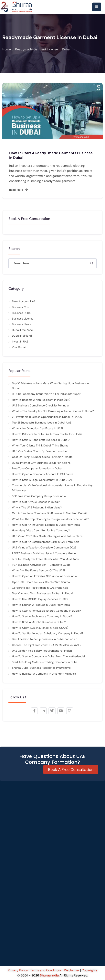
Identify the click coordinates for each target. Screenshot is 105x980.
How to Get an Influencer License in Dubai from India (46, 525)
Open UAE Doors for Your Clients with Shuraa (41, 582)
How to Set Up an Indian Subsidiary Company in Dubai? (47, 633)
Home (7, 49)
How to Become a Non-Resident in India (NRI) (41, 400)
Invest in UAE (20, 342)
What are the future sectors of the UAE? (39, 570)
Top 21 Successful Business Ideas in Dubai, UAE (42, 423)
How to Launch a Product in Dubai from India (41, 605)
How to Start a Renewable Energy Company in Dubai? (46, 611)
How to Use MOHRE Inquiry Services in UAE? (40, 599)
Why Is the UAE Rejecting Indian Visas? (37, 507)
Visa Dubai (19, 347)
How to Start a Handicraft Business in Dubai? (41, 440)
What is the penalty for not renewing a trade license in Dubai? (53, 411)
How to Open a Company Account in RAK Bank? (43, 474)
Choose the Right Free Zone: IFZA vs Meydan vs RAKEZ (47, 645)
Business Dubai (22, 313)
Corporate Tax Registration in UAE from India (40, 588)
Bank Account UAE (24, 301)
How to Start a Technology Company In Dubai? (42, 616)
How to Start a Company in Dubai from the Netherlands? (49, 656)
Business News (21, 324)
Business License (23, 319)
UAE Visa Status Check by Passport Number (40, 451)
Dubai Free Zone (22, 330)
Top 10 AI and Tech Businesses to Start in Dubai (42, 593)
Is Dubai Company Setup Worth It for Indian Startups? (46, 394)
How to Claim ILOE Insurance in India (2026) (40, 628)
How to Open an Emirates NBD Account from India (44, 576)
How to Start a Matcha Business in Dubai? (39, 622)
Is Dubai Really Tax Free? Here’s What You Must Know (46, 559)
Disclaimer (72, 970)
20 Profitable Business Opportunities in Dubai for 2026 (47, 417)
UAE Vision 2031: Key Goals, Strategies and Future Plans (47, 536)
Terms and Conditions (46, 970)
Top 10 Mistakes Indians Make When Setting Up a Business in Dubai (50, 386)
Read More (18, 190)
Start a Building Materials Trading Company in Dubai (45, 662)
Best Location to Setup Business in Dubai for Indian (45, 639)
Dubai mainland (22, 336)
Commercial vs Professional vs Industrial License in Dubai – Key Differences (52, 488)
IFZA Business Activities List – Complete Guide (41, 565)
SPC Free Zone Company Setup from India (39, 496)
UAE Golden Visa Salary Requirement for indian (42, 651)
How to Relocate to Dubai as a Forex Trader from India (47, 434)
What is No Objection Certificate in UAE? (38, 428)
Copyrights (89, 970)
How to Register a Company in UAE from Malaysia (44, 674)
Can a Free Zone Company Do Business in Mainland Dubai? (50, 513)
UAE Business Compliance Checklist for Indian (41, 405)
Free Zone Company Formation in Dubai (37, 468)
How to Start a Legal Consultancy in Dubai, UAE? (43, 480)
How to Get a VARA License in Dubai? (36, 502)
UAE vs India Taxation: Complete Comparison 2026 (44, 547)
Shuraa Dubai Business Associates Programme (41, 668)
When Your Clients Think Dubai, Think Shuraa (40, 445)
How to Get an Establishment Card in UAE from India (46, 542)
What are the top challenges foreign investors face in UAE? (50, 519)
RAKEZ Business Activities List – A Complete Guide (44, 553)
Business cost (21, 307)
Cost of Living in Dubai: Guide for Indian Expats (42, 457)
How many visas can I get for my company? (41, 530)
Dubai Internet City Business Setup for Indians (41, 463)
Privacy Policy (18, 970)
